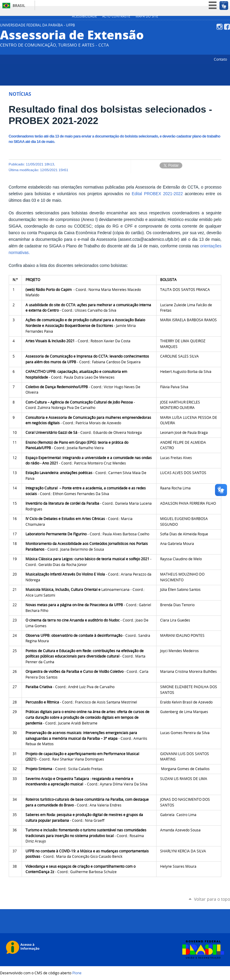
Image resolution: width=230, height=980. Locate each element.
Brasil (19, 6)
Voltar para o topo (212, 899)
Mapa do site (147, 16)
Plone (77, 973)
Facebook (227, 27)
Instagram (220, 27)
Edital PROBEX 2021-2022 (157, 194)
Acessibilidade (84, 16)
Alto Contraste (116, 16)
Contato (220, 59)
